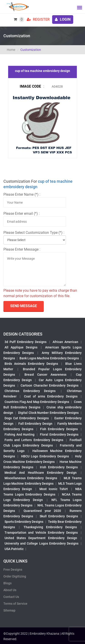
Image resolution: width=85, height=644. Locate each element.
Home (11, 50)
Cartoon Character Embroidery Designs (50, 385)
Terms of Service (15, 604)
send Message (24, 306)
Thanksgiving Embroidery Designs (50, 527)
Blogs (7, 583)
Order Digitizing (15, 576)
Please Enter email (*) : (22, 213)
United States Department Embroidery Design (41, 538)
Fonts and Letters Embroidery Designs (34, 440)
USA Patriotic (14, 549)
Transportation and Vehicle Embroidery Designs (41, 533)
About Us (10, 590)
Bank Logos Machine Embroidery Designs (49, 358)
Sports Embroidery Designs (24, 522)
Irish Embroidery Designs (59, 467)
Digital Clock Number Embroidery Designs (48, 413)
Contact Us (11, 597)
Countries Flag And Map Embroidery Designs (37, 402)
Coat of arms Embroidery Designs (51, 396)
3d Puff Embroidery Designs (25, 342)
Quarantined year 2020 (42, 511)
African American (65, 342)
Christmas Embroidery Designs (30, 391)
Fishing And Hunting (19, 434)
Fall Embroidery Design (35, 424)
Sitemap (9, 610)
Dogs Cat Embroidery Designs (27, 418)
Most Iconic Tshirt (54, 489)
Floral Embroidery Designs (59, 434)
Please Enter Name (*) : (22, 194)
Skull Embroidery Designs (59, 516)
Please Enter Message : (22, 249)
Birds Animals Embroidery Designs (31, 364)
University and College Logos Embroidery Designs (41, 543)
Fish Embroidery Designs (59, 429)
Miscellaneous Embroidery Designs (31, 478)
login (63, 19)
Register (38, 19)
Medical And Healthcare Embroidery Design (41, 473)
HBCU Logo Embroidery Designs (45, 456)
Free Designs (13, 570)
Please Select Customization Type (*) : (34, 233)
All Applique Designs (21, 347)
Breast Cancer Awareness (45, 375)
